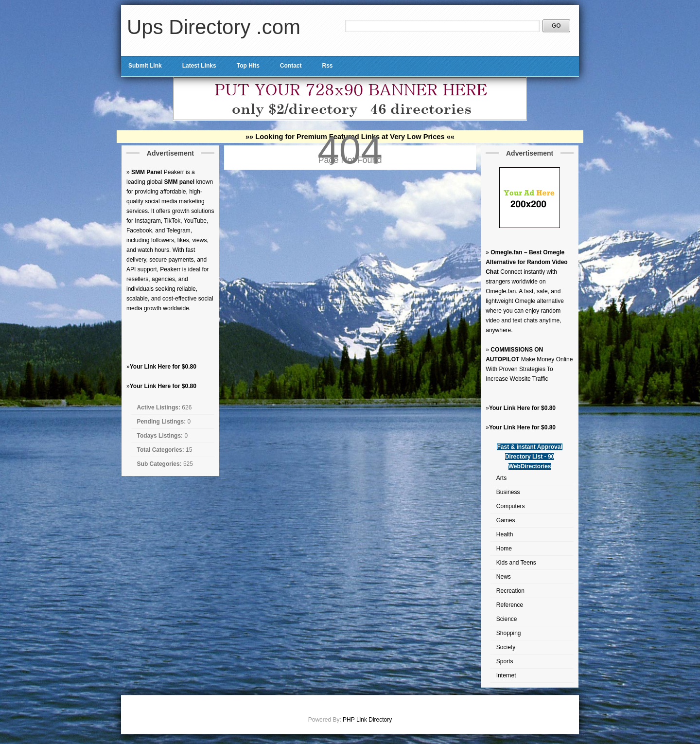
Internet (506, 675)
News (504, 577)
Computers (511, 506)
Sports (505, 661)
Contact (291, 66)
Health (505, 534)
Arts (501, 478)
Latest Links (199, 66)
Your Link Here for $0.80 (163, 367)
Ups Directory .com (214, 27)
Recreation (510, 591)
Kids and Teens (516, 563)
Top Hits (248, 66)
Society (506, 647)
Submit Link (145, 66)
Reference (510, 605)
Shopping (509, 633)
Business (508, 492)
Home (504, 549)
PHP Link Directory (367, 720)
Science (507, 619)
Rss (327, 66)
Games (506, 520)
